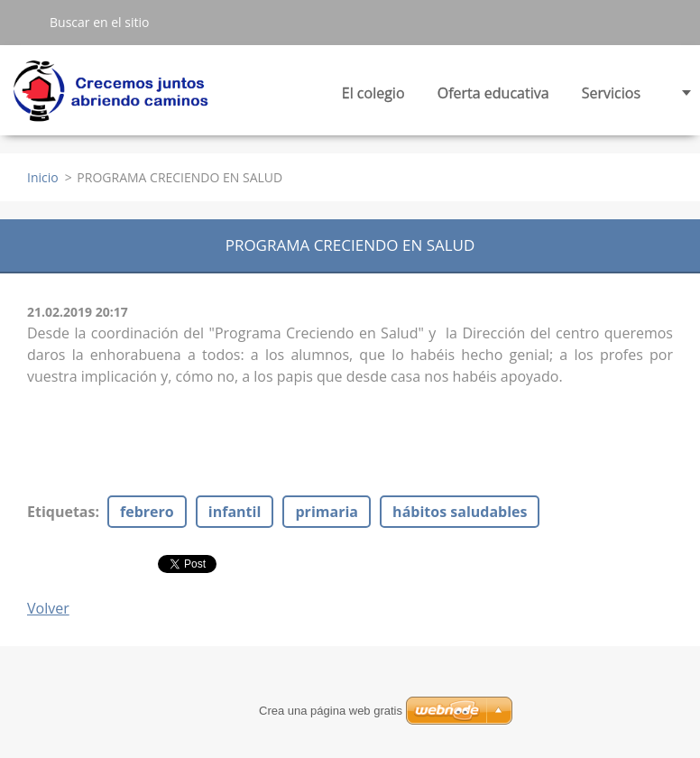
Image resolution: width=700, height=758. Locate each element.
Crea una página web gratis (331, 711)
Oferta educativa (493, 98)
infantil (235, 512)
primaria (326, 512)
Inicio (43, 177)
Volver (48, 608)
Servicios (611, 98)
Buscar (24, 22)
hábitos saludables (460, 512)
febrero (147, 512)
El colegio (373, 98)
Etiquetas (61, 512)
